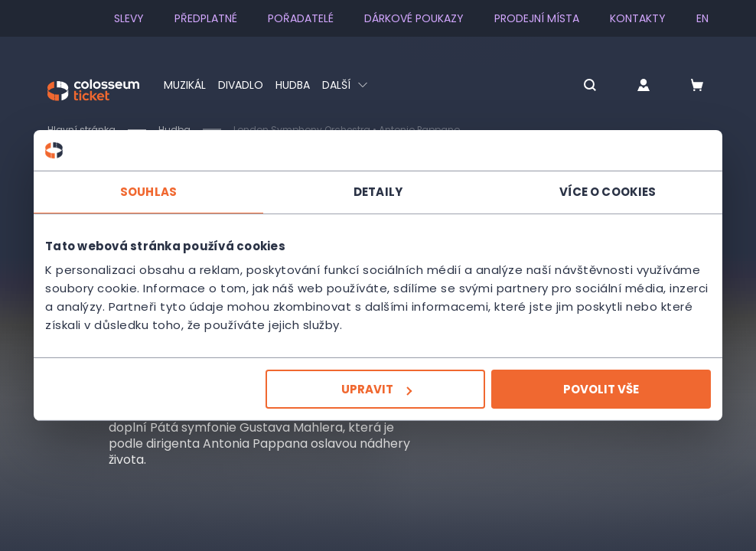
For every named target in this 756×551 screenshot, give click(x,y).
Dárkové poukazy (414, 18)
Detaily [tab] (378, 191)
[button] (590, 86)
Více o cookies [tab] (608, 191)
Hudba (293, 85)
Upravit (376, 389)
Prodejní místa (537, 18)
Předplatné (206, 18)
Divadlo (241, 85)
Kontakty (638, 18)
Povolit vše (601, 389)
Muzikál (185, 85)
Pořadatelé (301, 18)
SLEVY (129, 18)
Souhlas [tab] (148, 191)
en (702, 18)
